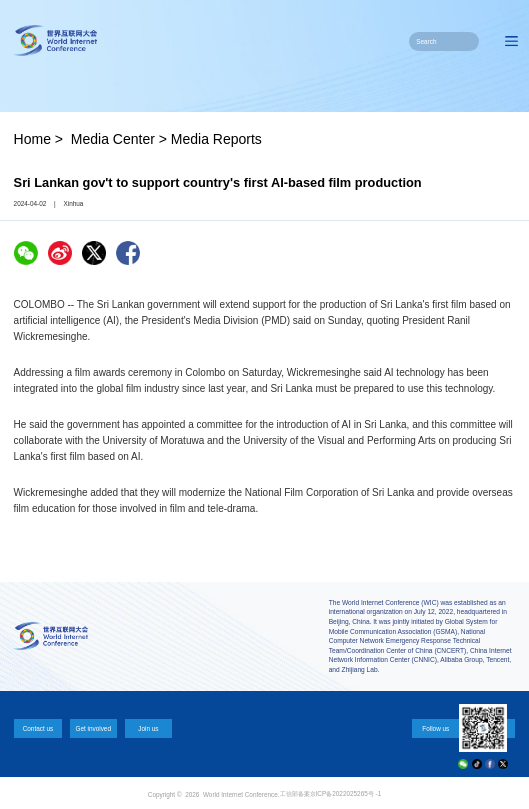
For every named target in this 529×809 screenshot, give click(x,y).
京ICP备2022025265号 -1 (346, 793)
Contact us (38, 728)
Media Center (113, 139)
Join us (148, 728)
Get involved (93, 728)
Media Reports (216, 139)
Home (32, 139)
